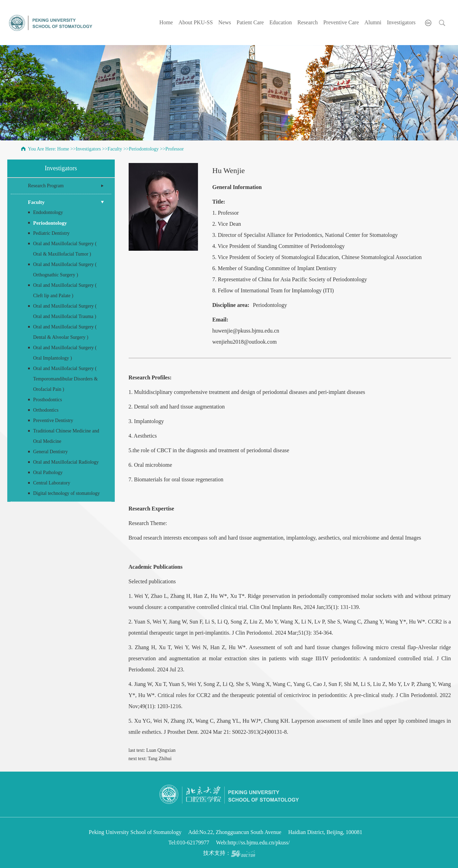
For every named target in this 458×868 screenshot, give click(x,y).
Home (166, 22)
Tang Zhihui (160, 759)
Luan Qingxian (161, 750)
